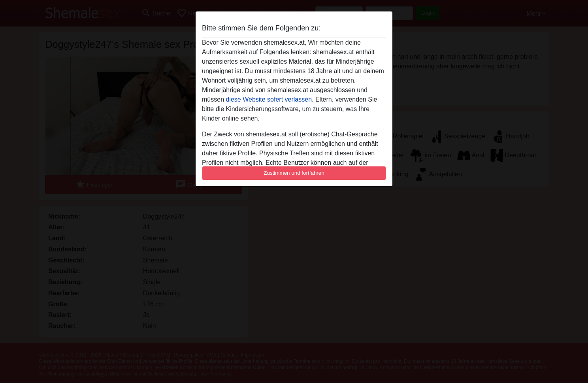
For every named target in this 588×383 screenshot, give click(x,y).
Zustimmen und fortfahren (294, 173)
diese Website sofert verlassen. (269, 99)
